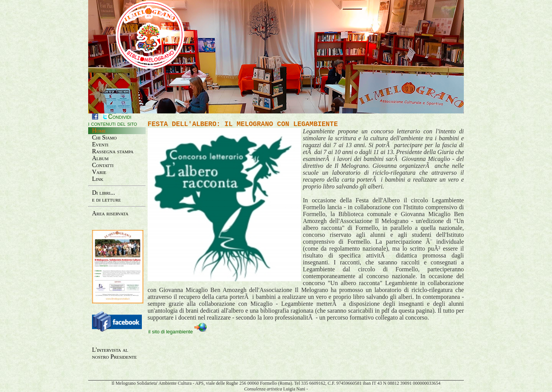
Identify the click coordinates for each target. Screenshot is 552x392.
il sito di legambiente (177, 331)
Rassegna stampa (113, 151)
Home (99, 130)
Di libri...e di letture (106, 196)
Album (100, 158)
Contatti (103, 165)
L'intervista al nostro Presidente (114, 353)
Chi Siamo (104, 137)
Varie (99, 172)
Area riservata (110, 213)
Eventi (100, 144)
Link (98, 179)
